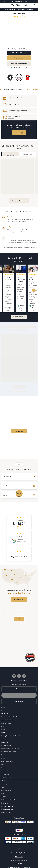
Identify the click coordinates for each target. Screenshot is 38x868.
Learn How (11, 118)
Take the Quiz (19, 133)
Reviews (4, 758)
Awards (3, 797)
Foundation (5, 714)
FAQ (3, 765)
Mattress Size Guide (7, 806)
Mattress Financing (7, 771)
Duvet (3, 733)
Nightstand (4, 739)
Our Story (4, 784)
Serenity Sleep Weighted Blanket (11, 736)
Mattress (4, 710)
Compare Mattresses (19, 201)
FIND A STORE (19, 599)
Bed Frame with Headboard (9, 717)
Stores (3, 787)
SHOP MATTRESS (19, 431)
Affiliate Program (6, 790)
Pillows (3, 729)
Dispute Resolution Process (19, 860)
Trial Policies (5, 774)
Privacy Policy (19, 857)
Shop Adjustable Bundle (19, 64)
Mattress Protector (7, 723)
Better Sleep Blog (6, 813)
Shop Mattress (19, 58)
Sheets (3, 726)
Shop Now (19, 619)
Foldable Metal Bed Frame (9, 720)
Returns (4, 768)
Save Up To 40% (14, 116)
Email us (19, 702)
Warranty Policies (6, 777)
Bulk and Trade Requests (8, 800)
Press (3, 793)
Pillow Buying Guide (7, 810)
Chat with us (19, 689)
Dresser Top (5, 742)
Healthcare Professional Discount (11, 749)
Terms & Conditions (19, 863)
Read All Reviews (19, 317)
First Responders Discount (9, 752)
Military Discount (6, 745)
